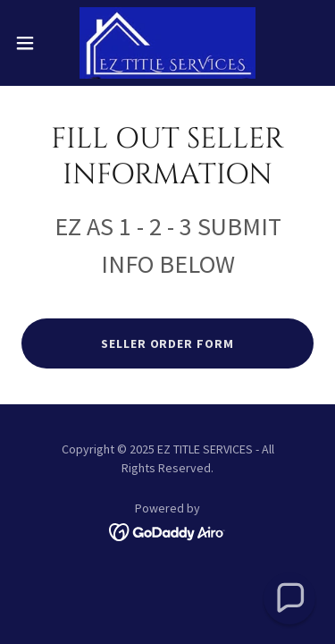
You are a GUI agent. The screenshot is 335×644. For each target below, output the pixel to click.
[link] (168, 43)
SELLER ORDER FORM (168, 343)
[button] (31, 43)
